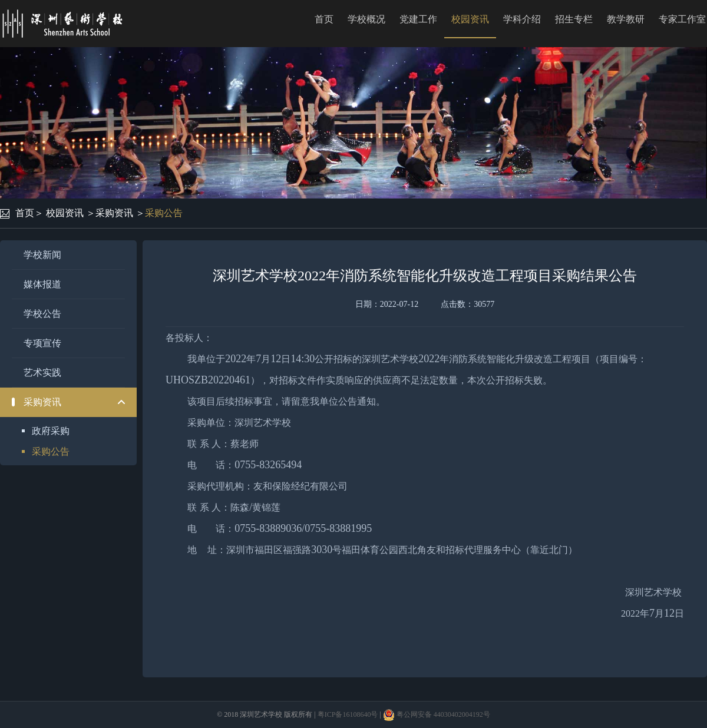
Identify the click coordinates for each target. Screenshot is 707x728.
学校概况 (366, 19)
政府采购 (51, 431)
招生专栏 (574, 19)
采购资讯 (114, 213)
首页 (324, 19)
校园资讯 (470, 19)
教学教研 (626, 19)
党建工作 (418, 19)
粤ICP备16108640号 (348, 714)
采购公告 (164, 213)
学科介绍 (522, 19)
